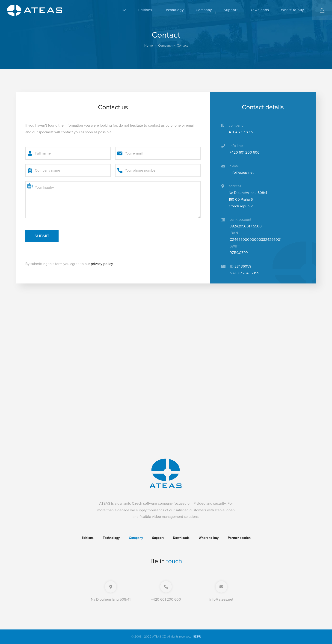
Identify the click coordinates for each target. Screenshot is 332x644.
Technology (174, 10)
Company (204, 10)
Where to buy (292, 10)
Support (231, 10)
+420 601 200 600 (166, 599)
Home (149, 46)
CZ (124, 10)
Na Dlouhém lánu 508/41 (111, 599)
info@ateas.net (221, 599)
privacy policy (102, 264)
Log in (326, 10)
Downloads (259, 10)
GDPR (197, 637)
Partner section (239, 538)
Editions (145, 10)
